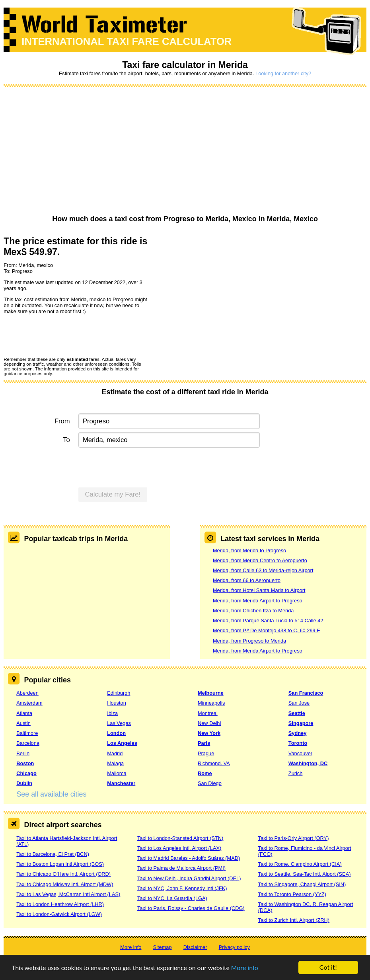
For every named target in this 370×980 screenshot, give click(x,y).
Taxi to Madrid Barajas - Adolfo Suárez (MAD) (189, 858)
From (62, 421)
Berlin (23, 753)
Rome (205, 773)
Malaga (115, 763)
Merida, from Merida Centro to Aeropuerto (260, 560)
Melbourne (211, 693)
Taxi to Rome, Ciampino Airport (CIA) (300, 864)
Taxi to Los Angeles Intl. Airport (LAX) (179, 848)
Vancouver (300, 753)
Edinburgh (119, 693)
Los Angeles (122, 743)
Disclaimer (195, 947)
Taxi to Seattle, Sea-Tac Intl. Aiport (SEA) (305, 874)
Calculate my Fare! (113, 494)
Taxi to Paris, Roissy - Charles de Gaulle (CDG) (191, 908)
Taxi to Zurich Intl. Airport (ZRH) (294, 920)
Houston (117, 703)
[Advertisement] (185, 151)
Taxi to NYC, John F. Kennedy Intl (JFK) (182, 888)
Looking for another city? (283, 73)
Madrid (115, 753)
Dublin (24, 783)
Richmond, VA (214, 763)
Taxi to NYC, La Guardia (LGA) (172, 898)
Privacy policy (234, 947)
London (116, 733)
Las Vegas (119, 723)
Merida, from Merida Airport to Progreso (258, 601)
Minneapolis (211, 703)
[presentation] (64, 335)
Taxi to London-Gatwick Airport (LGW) (59, 914)
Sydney (298, 733)
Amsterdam (29, 703)
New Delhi (209, 723)
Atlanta (24, 713)
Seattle (297, 713)
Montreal (208, 713)
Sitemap (163, 947)
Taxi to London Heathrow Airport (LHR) (60, 904)
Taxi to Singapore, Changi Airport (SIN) (302, 884)
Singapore (301, 723)
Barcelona (28, 743)
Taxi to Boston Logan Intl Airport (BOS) (60, 864)
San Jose (299, 703)
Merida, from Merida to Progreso (249, 550)
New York (209, 733)
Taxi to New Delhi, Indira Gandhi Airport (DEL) (189, 878)
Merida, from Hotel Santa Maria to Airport (259, 590)
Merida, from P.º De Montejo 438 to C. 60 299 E (267, 630)
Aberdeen (27, 693)
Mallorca (117, 773)
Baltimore (27, 733)
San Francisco (306, 693)
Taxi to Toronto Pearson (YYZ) (292, 894)
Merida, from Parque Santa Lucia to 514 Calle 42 (268, 621)
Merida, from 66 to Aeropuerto (247, 580)
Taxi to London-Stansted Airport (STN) (180, 838)
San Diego (210, 783)
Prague (206, 753)
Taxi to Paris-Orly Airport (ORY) (294, 838)
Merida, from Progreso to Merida (249, 641)
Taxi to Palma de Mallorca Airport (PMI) (181, 868)
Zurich (296, 773)
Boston (25, 763)
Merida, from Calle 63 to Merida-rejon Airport (263, 570)
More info (245, 968)
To (66, 440)
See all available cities (51, 794)
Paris (204, 743)
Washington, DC (308, 763)
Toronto (298, 743)
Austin (23, 723)
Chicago (26, 773)
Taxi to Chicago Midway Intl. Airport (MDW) (65, 884)
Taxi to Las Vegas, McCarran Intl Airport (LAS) (68, 894)
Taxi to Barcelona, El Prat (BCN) (53, 854)
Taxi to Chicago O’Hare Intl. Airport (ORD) (63, 874)
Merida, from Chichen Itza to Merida (253, 611)
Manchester (121, 783)
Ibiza (112, 713)
